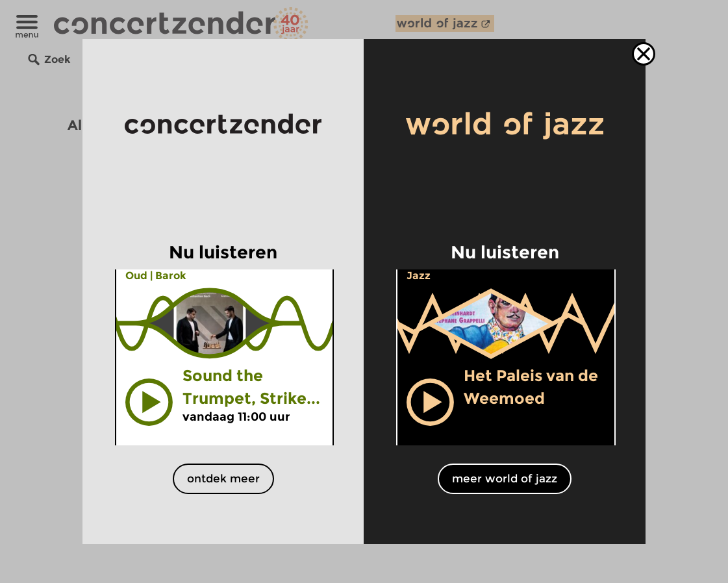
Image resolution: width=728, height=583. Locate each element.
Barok (171, 276)
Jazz (419, 276)
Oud (136, 276)
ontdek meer (223, 478)
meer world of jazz (505, 478)
